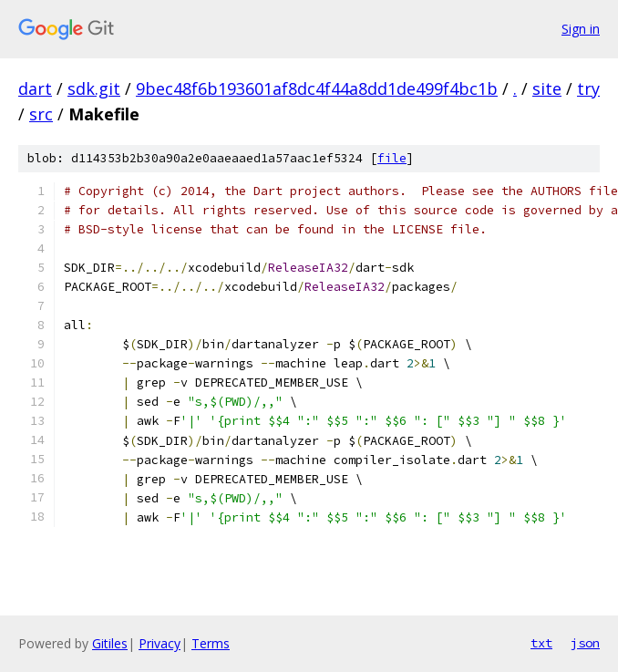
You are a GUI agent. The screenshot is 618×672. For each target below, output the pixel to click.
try (588, 88)
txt (541, 643)
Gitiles (110, 643)
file (392, 158)
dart (35, 88)
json (585, 643)
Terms (211, 643)
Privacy (160, 643)
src (41, 114)
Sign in (581, 29)
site (547, 88)
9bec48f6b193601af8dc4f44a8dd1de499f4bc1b (317, 88)
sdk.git (94, 88)
